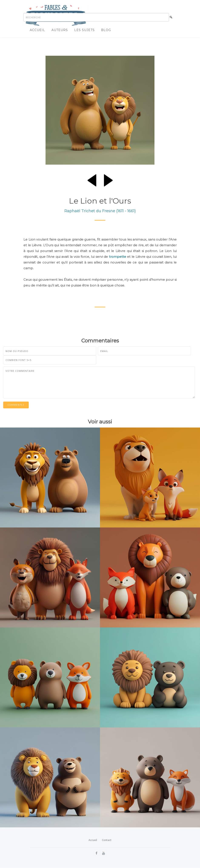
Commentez (16, 405)
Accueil (37, 30)
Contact (107, 840)
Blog (106, 30)
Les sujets (84, 30)
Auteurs (60, 30)
